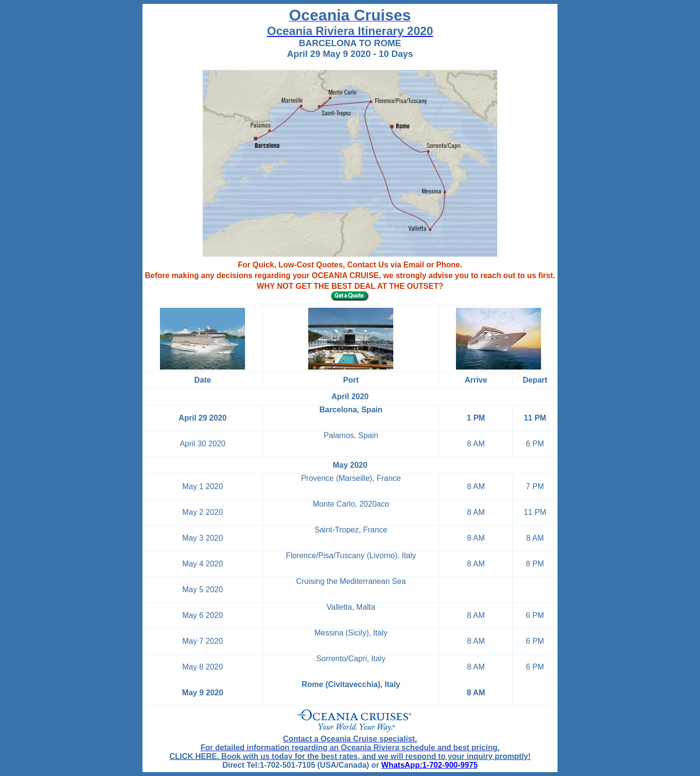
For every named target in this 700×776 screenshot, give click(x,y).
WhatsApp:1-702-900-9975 (429, 765)
